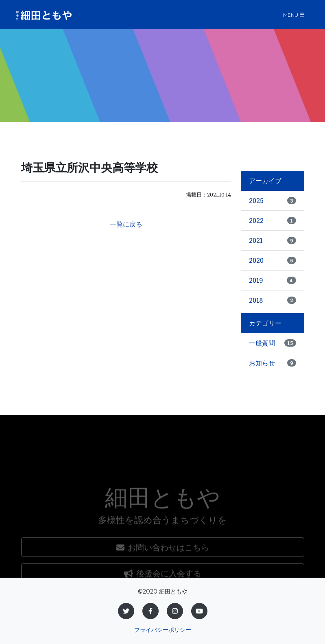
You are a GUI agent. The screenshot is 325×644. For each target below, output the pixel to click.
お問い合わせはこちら (163, 568)
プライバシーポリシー (163, 630)
